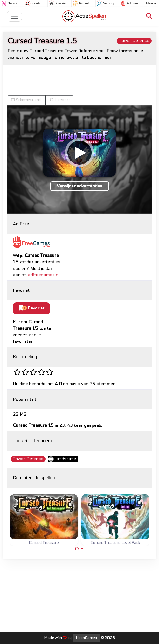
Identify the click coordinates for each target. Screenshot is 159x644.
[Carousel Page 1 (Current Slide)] (77, 549)
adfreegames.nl (44, 275)
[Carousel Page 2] (82, 549)
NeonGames (86, 638)
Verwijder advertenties (80, 186)
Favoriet (32, 308)
